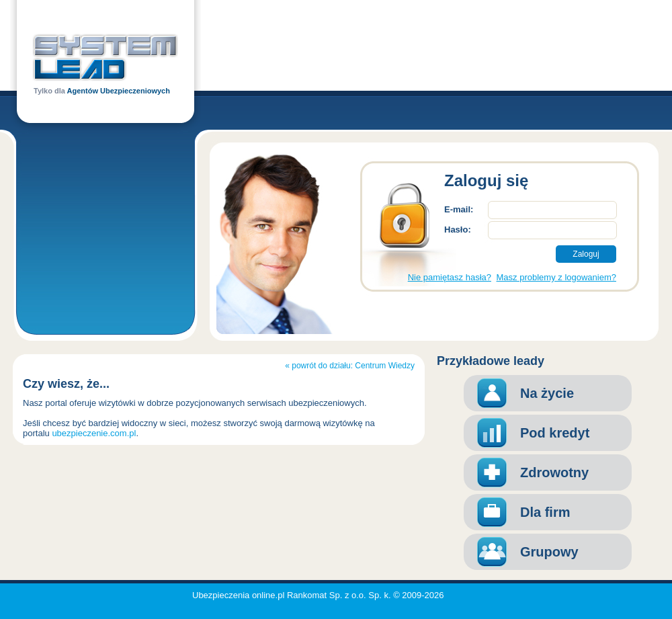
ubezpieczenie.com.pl (94, 433)
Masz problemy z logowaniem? (556, 277)
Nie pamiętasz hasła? (450, 277)
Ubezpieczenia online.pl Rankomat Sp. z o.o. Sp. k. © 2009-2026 (318, 595)
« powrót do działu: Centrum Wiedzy (350, 366)
